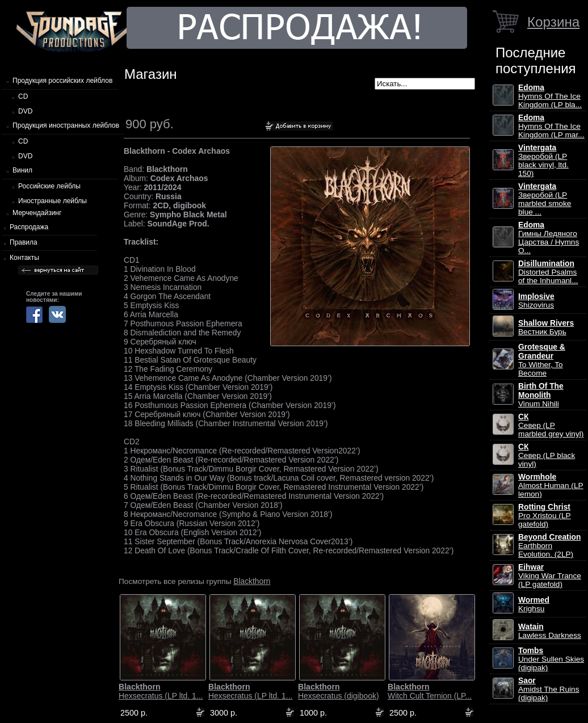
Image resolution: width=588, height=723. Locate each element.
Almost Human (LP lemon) (551, 485)
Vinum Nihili (541, 395)
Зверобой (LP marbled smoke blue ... (545, 199)
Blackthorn (252, 581)
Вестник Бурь (546, 327)
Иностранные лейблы (52, 201)
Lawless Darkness (550, 631)
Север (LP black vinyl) (547, 455)
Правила (24, 242)
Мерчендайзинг (37, 213)
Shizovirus (536, 301)
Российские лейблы (49, 186)
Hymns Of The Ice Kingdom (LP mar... (551, 126)
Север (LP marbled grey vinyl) (551, 425)
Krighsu (534, 604)
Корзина (553, 22)
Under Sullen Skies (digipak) (551, 659)
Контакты (24, 258)
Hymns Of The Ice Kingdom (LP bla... (550, 96)
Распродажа (29, 227)
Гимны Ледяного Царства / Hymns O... (549, 238)
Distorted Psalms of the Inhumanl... (548, 272)
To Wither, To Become (542, 360)
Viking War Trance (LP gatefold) (550, 576)
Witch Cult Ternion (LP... (430, 691)
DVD (25, 111)
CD (23, 96)
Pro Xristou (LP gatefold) (545, 516)
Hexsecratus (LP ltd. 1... (161, 691)
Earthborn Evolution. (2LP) (549, 546)
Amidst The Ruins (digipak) (549, 689)
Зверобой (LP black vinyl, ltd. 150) (543, 161)
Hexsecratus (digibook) (339, 691)
